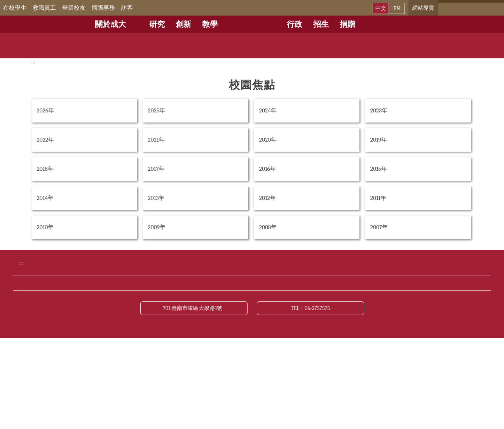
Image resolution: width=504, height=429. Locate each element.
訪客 (138, 8)
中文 (381, 8)
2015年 (379, 169)
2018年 (45, 169)
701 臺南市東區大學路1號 (194, 398)
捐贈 (347, 24)
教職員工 (55, 8)
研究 (157, 24)
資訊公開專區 (200, 346)
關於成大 (110, 24)
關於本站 (115, 361)
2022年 (46, 140)
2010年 (45, 227)
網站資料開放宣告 (284, 346)
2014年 (45, 198)
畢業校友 (85, 8)
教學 (210, 24)
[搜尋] (467, 8)
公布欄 (269, 317)
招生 (321, 24)
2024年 (268, 110)
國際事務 (114, 8)
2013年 (156, 198)
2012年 (268, 198)
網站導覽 (423, 8)
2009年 (157, 227)
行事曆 (190, 317)
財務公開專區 (121, 346)
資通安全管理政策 (363, 346)
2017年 (156, 169)
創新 (183, 24)
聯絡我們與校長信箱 (288, 331)
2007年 (379, 227)
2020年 (268, 140)
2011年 (378, 198)
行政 (295, 24)
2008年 (268, 227)
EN (397, 8)
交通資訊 (115, 331)
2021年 (156, 140)
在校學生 (26, 8)
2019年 (379, 140)
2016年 (268, 169)
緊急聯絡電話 (200, 331)
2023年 (379, 110)
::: (5, 8)
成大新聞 (351, 317)
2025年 (157, 110)
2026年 (46, 110)
